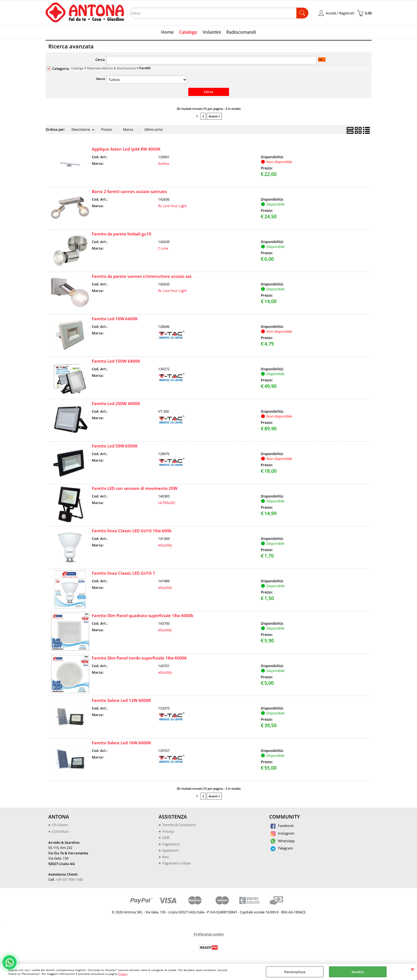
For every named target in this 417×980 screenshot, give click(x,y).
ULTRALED (167, 503)
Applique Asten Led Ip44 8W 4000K (126, 149)
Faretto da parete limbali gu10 (122, 234)
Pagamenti (171, 844)
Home (167, 32)
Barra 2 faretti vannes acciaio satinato (129, 191)
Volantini (212, 32)
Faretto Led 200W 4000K (116, 403)
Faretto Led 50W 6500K (115, 446)
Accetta (358, 972)
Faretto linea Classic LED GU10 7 (123, 573)
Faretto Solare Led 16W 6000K (121, 743)
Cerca (100, 60)
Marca (101, 79)
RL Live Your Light (173, 206)
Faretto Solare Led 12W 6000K (121, 700)
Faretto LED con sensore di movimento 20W (135, 488)
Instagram (283, 833)
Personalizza (295, 972)
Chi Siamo (60, 825)
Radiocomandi (241, 32)
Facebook (282, 826)
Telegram (282, 848)
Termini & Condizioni (179, 825)
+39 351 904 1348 (69, 879)
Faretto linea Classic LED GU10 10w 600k (132, 531)
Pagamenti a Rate (176, 863)
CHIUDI (413, 969)
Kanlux (164, 163)
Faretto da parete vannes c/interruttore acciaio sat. (142, 276)
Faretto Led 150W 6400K (116, 361)
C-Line (163, 248)
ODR (166, 838)
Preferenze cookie (209, 934)
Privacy (123, 974)
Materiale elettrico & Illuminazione (112, 68)
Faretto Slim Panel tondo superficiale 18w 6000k (139, 658)
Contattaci (60, 831)
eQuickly (165, 545)
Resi (165, 857)
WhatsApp (283, 841)
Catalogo (188, 32)
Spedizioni (170, 850)
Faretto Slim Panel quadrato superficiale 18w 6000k (143, 615)
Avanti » (214, 116)
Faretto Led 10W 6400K (115, 319)
